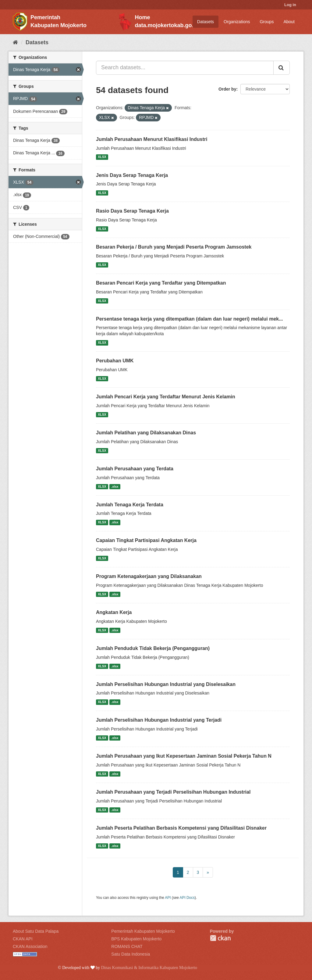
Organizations (237, 22)
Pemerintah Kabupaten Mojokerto (143, 931)
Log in (290, 5)
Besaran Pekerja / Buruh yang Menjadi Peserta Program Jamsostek (174, 247)
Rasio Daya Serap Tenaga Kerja (132, 211)
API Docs (187, 898)
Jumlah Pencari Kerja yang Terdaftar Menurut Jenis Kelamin (166, 397)
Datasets (206, 22)
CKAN (220, 938)
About (289, 22)
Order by (227, 89)
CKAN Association (30, 946)
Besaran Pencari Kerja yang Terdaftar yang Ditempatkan (161, 283)
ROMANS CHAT (127, 946)
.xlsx (115, 486)
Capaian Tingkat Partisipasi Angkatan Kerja (146, 540)
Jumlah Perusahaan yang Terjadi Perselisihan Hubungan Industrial (173, 792)
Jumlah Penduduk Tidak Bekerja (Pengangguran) (153, 648)
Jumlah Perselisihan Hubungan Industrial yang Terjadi (159, 720)
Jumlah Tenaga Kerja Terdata (130, 505)
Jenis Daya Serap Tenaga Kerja (132, 175)
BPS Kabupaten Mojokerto (136, 939)
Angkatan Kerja (114, 612)
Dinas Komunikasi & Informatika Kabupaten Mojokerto (149, 968)
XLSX (102, 157)
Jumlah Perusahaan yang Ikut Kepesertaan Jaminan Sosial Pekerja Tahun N (184, 756)
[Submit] (282, 68)
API (168, 898)
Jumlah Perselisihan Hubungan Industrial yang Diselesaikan (166, 684)
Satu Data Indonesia (131, 954)
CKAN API (23, 939)
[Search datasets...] (185, 68)
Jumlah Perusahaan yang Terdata (135, 469)
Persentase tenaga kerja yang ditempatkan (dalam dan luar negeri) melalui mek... (190, 319)
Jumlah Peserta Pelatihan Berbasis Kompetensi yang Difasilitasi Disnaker (181, 828)
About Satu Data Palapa (36, 931)
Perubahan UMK (115, 361)
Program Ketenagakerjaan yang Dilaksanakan (149, 576)
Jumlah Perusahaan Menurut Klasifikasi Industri (152, 139)
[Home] (15, 42)
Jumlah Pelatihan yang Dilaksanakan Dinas (146, 433)
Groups (267, 22)
